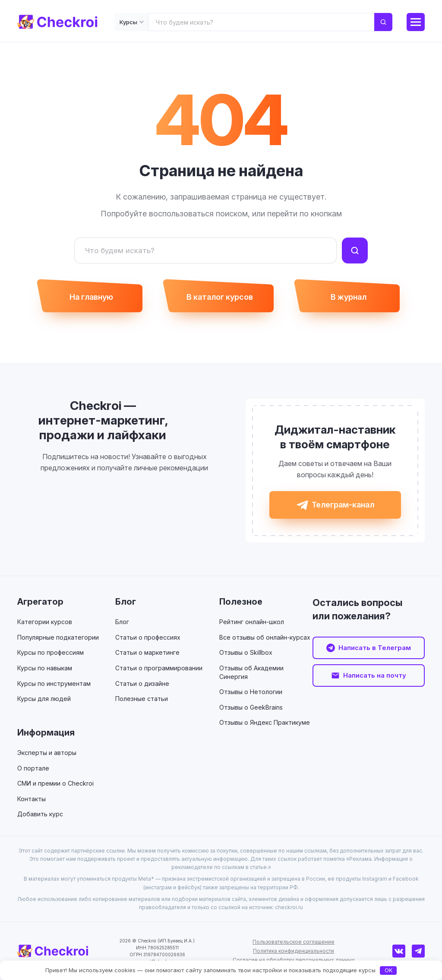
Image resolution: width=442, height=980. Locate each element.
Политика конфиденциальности (294, 951)
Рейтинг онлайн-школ (252, 622)
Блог (126, 602)
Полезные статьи (142, 699)
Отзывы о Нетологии (251, 692)
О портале (33, 768)
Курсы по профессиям (51, 652)
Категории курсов (45, 622)
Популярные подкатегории (58, 637)
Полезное (241, 602)
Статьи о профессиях (148, 637)
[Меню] (416, 22)
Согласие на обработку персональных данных (294, 960)
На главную (91, 297)
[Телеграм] (418, 951)
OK (388, 970)
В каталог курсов (220, 297)
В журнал (349, 297)
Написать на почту (375, 675)
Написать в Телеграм (375, 648)
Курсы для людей (44, 699)
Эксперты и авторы (47, 753)
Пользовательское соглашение (294, 942)
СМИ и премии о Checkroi (55, 783)
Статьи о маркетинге (147, 652)
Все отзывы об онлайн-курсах (265, 637)
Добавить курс (40, 814)
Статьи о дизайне (142, 683)
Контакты (32, 799)
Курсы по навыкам (45, 668)
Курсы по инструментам (54, 683)
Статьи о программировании (159, 668)
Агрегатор (40, 602)
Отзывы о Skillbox (246, 652)
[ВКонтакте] (399, 951)
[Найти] (355, 251)
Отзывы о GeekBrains (251, 707)
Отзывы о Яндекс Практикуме (265, 722)
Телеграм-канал (343, 505)
